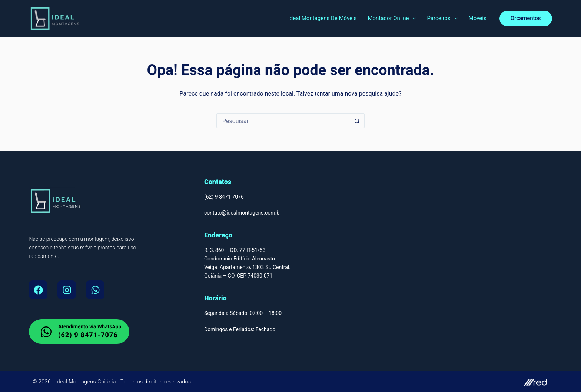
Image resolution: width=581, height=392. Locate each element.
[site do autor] (423, 382)
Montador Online (393, 19)
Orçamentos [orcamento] (526, 18)
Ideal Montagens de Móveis (323, 18)
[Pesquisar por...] (283, 121)
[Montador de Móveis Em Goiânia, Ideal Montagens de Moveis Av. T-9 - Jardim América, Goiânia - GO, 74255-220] (465, 266)
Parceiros (444, 19)
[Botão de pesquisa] (357, 121)
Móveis (478, 18)
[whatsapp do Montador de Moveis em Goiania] (79, 332)
